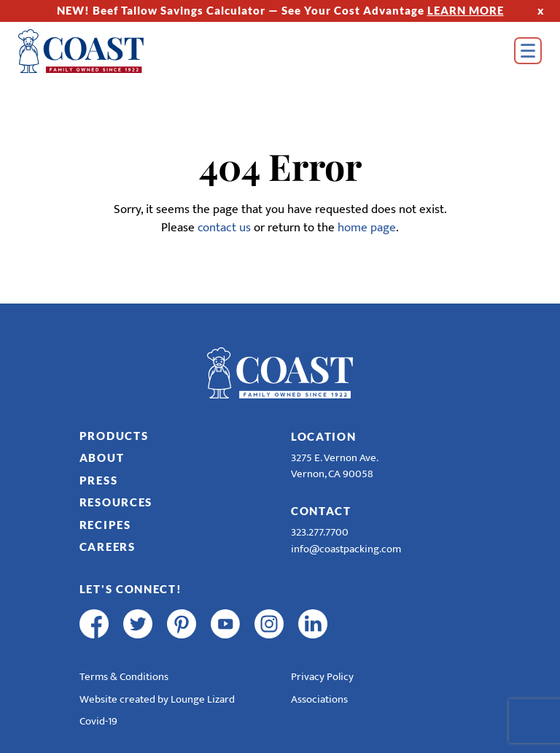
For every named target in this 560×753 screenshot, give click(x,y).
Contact (321, 511)
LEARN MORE (466, 10)
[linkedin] (313, 624)
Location (324, 436)
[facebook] (94, 624)
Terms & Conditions (124, 677)
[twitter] (138, 624)
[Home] (102, 51)
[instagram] (269, 624)
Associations (319, 699)
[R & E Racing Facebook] (357, 624)
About (102, 457)
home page (367, 228)
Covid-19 (98, 721)
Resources (116, 502)
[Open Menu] (528, 51)
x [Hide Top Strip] (541, 10)
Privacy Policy (322, 677)
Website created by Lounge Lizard (157, 699)
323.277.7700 (320, 532)
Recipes (105, 525)
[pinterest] (182, 624)
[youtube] (225, 624)
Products (114, 436)
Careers (108, 547)
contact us (224, 228)
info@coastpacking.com (346, 549)
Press (99, 480)
